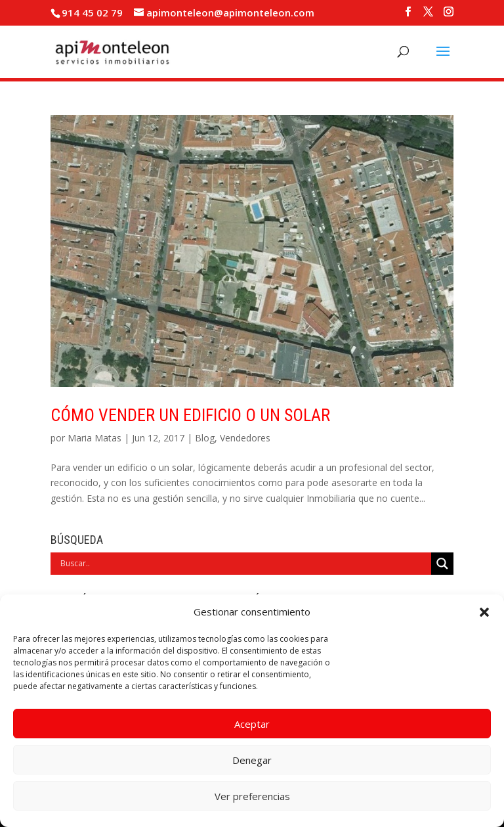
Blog (205, 438)
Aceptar (252, 724)
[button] (484, 612)
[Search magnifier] (442, 564)
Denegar (252, 760)
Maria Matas (94, 438)
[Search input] (244, 564)
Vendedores (245, 438)
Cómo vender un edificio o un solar (190, 415)
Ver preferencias (252, 796)
